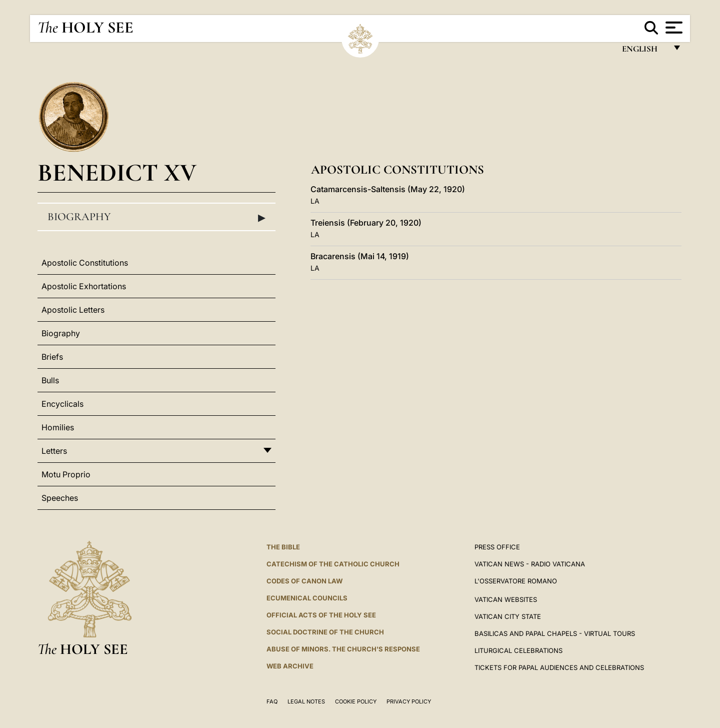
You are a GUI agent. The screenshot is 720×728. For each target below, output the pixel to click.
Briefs (52, 357)
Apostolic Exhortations (84, 286)
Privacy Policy (409, 701)
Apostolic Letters (73, 310)
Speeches (60, 498)
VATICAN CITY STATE (508, 616)
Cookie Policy (356, 701)
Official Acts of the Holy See (321, 615)
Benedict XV (117, 172)
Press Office (497, 547)
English (644, 51)
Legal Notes (306, 701)
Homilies (58, 427)
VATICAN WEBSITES (506, 599)
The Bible (283, 547)
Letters (54, 451)
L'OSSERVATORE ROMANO (516, 581)
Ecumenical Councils (307, 598)
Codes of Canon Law (304, 581)
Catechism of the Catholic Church (333, 564)
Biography (156, 217)
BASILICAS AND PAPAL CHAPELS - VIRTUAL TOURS (555, 633)
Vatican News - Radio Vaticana (530, 564)
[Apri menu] (673, 28)
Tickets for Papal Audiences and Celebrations (559, 667)
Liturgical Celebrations (518, 650)
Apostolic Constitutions (85, 263)
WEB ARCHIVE (290, 666)
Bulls (50, 380)
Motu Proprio (66, 474)
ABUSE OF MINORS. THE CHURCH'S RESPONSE (343, 649)
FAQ (272, 701)
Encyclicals (62, 404)
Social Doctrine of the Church (325, 632)
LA (315, 201)
